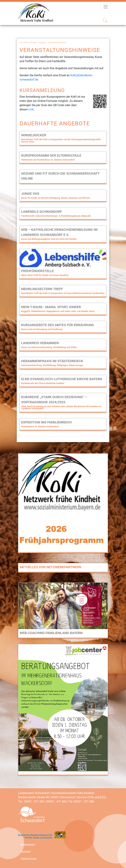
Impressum (28, 845)
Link (31, 109)
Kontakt (26, 852)
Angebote (42, 42)
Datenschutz (29, 859)
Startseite (33, 42)
